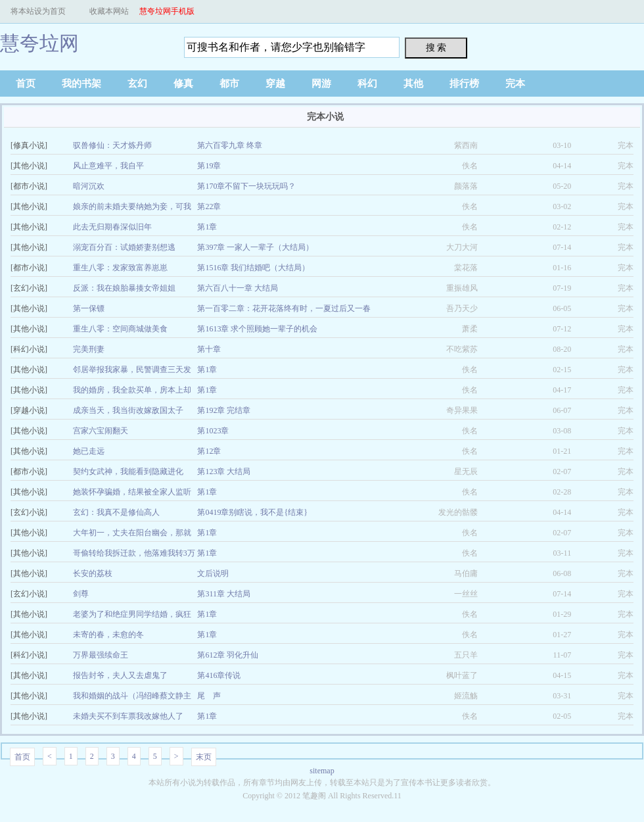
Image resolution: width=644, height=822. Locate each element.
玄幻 (137, 84)
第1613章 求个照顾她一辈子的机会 (257, 329)
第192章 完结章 (224, 410)
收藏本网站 (109, 11)
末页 (204, 757)
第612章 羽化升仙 (228, 655)
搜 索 (436, 47)
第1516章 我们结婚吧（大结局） (253, 268)
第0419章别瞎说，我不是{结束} (252, 512)
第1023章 (213, 431)
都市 (229, 84)
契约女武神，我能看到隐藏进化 (128, 471)
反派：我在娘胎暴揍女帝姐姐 (124, 288)
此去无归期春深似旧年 (112, 227)
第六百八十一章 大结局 (238, 288)
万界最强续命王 (101, 655)
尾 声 (209, 696)
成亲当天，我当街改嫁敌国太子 (128, 410)
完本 (515, 84)
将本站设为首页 (38, 11)
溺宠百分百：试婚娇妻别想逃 (124, 247)
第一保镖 (89, 308)
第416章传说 (219, 675)
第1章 (207, 227)
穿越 (275, 84)
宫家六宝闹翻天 (101, 431)
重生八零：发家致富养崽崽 (120, 268)
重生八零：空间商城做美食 (120, 329)
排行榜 (464, 84)
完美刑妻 (89, 349)
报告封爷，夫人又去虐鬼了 (120, 675)
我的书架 (81, 84)
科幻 (367, 84)
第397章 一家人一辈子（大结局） (255, 247)
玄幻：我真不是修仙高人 (116, 512)
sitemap (322, 771)
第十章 (209, 349)
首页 (26, 84)
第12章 (209, 451)
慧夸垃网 (39, 43)
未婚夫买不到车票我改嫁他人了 (128, 716)
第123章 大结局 (224, 471)
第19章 (209, 166)
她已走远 (89, 451)
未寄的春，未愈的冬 (108, 635)
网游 (321, 84)
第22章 (209, 206)
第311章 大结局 (224, 594)
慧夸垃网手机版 (167, 11)
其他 (413, 84)
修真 (183, 84)
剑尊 (81, 594)
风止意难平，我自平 (108, 166)
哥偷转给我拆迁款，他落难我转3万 (134, 553)
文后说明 (213, 573)
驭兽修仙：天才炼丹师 (112, 145)
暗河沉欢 (89, 186)
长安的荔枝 (93, 573)
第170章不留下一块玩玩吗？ (246, 186)
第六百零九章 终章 (230, 145)
